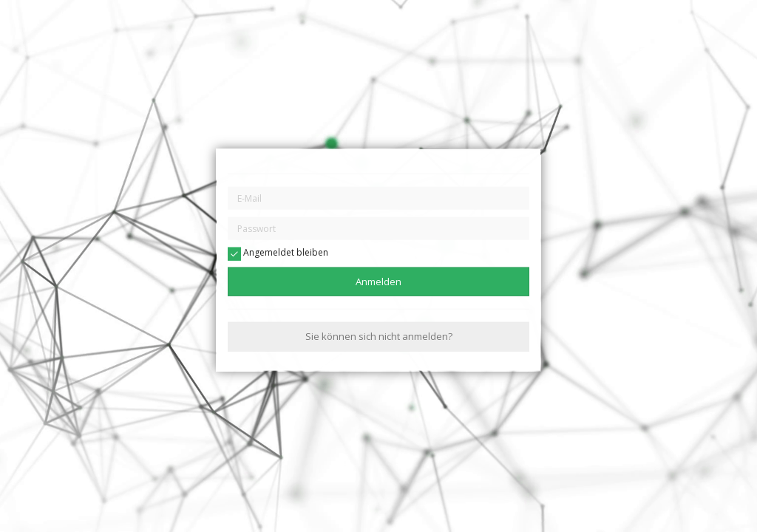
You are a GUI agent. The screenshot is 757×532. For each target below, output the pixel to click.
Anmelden (378, 282)
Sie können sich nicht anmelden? (379, 336)
